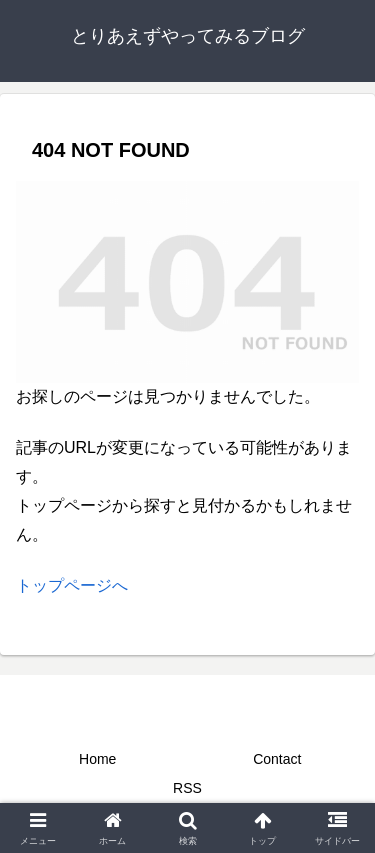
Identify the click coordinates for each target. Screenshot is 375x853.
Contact (277, 759)
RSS (187, 788)
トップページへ (72, 585)
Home (97, 759)
